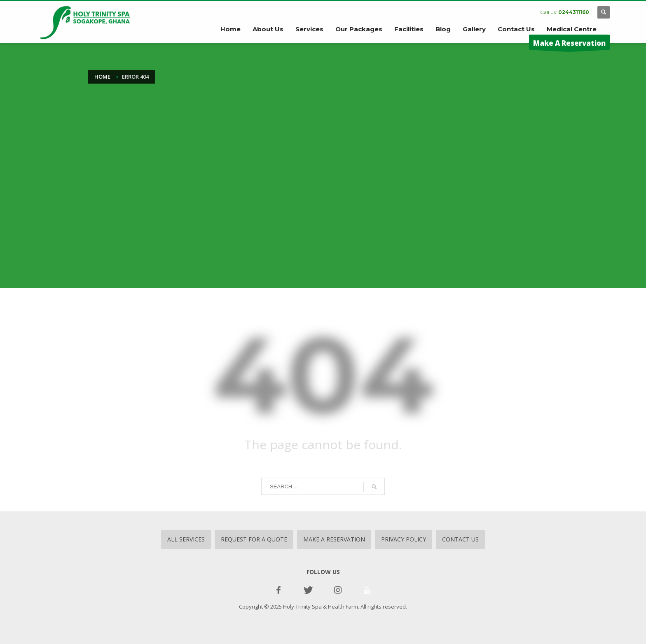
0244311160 (574, 12)
